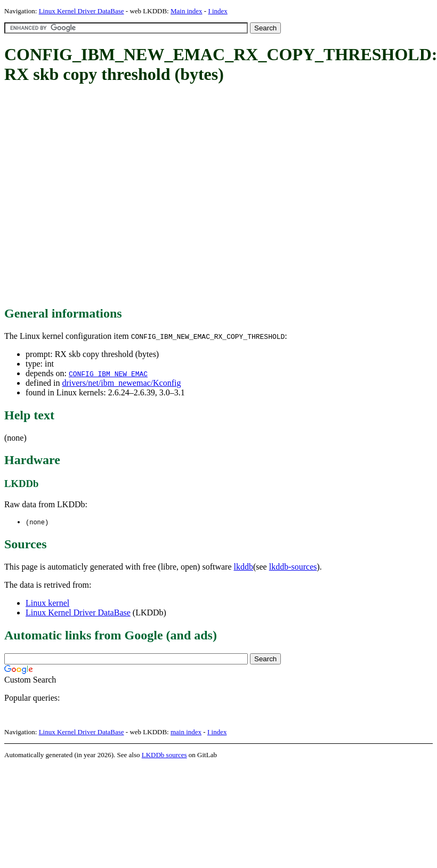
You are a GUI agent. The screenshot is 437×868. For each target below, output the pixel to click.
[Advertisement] (100, 196)
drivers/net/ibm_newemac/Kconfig (121, 383)
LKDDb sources (164, 755)
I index (217, 11)
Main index (187, 11)
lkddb (244, 567)
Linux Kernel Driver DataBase (82, 11)
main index (186, 732)
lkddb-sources (293, 567)
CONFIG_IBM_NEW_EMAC (108, 374)
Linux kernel (47, 603)
